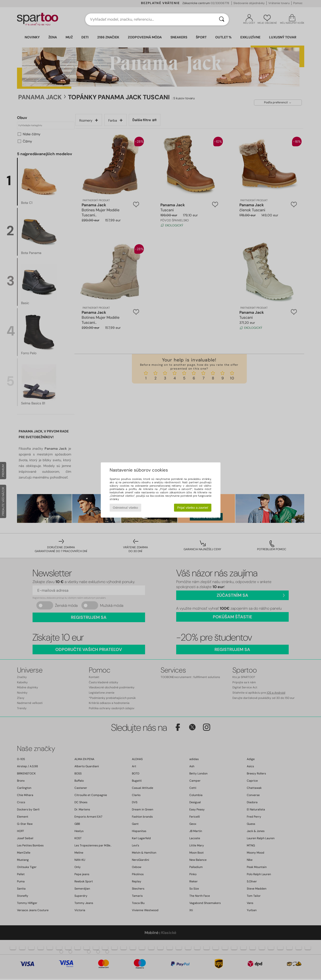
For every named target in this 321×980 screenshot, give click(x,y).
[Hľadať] (222, 19)
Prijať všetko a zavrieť (193, 508)
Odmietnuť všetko (125, 508)
